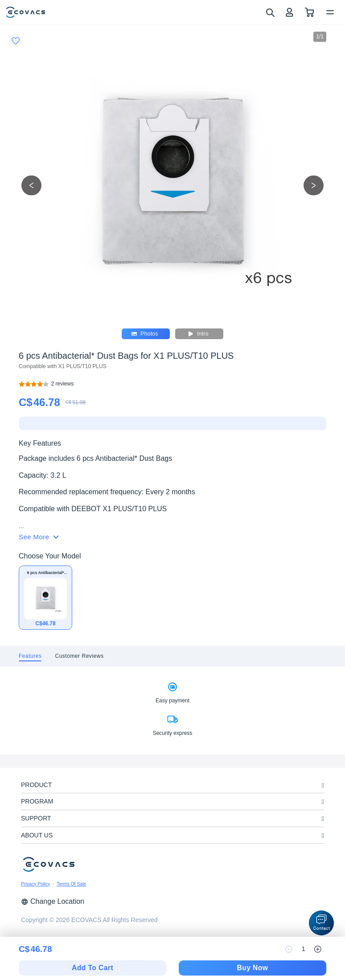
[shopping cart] (310, 12)
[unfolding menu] (323, 785)
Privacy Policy (35, 884)
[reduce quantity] (289, 949)
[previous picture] (31, 185)
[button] (321, 923)
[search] (270, 12)
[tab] (30, 656)
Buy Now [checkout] (252, 968)
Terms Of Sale (72, 884)
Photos (145, 334)
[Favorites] (16, 41)
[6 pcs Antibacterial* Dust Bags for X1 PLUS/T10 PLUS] (63, 384)
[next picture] (314, 185)
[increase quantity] (318, 949)
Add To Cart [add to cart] (92, 968)
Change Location (53, 901)
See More (39, 537)
